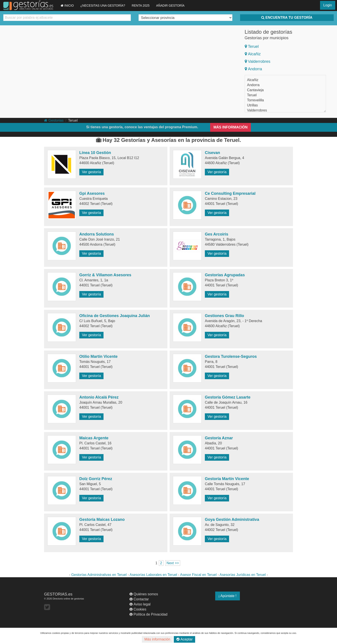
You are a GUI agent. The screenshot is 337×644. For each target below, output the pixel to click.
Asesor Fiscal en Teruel (198, 575)
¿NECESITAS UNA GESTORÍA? (103, 6)
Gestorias (54, 120)
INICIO (67, 6)
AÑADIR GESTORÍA (170, 6)
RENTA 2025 (141, 6)
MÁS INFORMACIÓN (231, 127)
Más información (157, 639)
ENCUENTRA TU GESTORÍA (287, 18)
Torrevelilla (256, 100)
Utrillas (253, 105)
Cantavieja (256, 90)
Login (328, 5)
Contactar (139, 599)
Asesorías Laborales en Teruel (153, 575)
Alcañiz (253, 54)
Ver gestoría (91, 172)
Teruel (252, 46)
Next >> (173, 563)
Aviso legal (140, 604)
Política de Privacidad (148, 614)
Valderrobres (258, 61)
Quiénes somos (144, 594)
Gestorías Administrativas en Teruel (99, 575)
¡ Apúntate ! (228, 596)
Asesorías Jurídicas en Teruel (243, 575)
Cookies (138, 609)
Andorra (253, 69)
